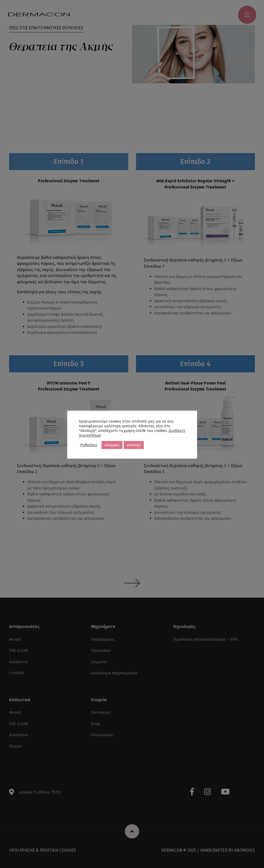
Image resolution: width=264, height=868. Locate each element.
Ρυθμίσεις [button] (89, 445)
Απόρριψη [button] (112, 445)
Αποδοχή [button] (134, 445)
